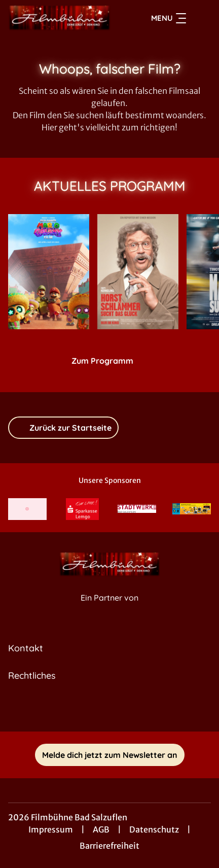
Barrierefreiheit (109, 846)
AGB (101, 829)
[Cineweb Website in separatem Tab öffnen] (109, 609)
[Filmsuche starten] (201, 18)
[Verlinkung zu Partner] (27, 509)
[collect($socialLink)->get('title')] (109, 709)
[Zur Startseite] (59, 18)
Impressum (51, 829)
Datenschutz (154, 829)
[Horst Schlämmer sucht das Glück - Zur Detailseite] (138, 272)
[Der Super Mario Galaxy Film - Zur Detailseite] (49, 272)
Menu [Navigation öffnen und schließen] (169, 18)
